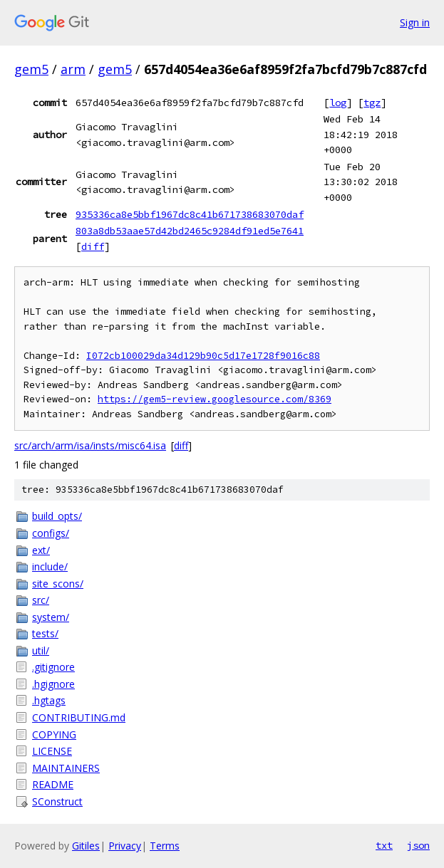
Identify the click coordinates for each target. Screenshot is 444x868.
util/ (41, 650)
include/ (50, 566)
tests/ (45, 633)
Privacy (125, 846)
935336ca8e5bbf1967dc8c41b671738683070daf (190, 214)
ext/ (41, 550)
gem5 (31, 69)
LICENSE (52, 751)
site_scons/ (58, 584)
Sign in (415, 22)
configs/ (51, 533)
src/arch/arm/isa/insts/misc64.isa (90, 445)
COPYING (54, 734)
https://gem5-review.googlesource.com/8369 (215, 399)
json (418, 845)
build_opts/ (57, 516)
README (53, 784)
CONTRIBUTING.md (79, 717)
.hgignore (53, 684)
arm (73, 69)
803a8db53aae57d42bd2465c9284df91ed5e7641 (190, 231)
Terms (165, 846)
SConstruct (57, 801)
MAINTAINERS (66, 768)
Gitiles (86, 846)
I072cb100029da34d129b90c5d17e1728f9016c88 (203, 356)
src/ (41, 600)
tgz (372, 103)
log (338, 103)
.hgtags (49, 700)
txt (384, 845)
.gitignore (53, 667)
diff (93, 246)
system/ (51, 617)
